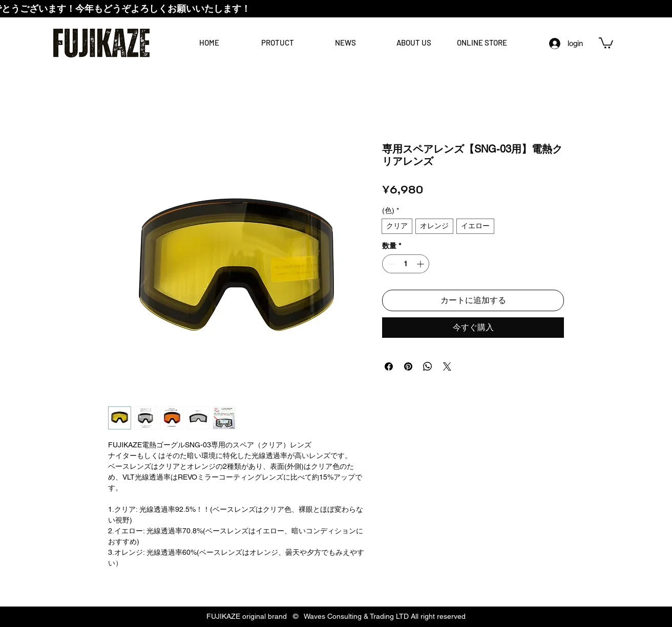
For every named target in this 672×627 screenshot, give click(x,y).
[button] (414, 43)
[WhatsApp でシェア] (428, 366)
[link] (606, 42)
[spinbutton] (406, 264)
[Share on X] (447, 366)
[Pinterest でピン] (408, 366)
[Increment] (421, 264)
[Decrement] (390, 264)
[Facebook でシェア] (389, 366)
